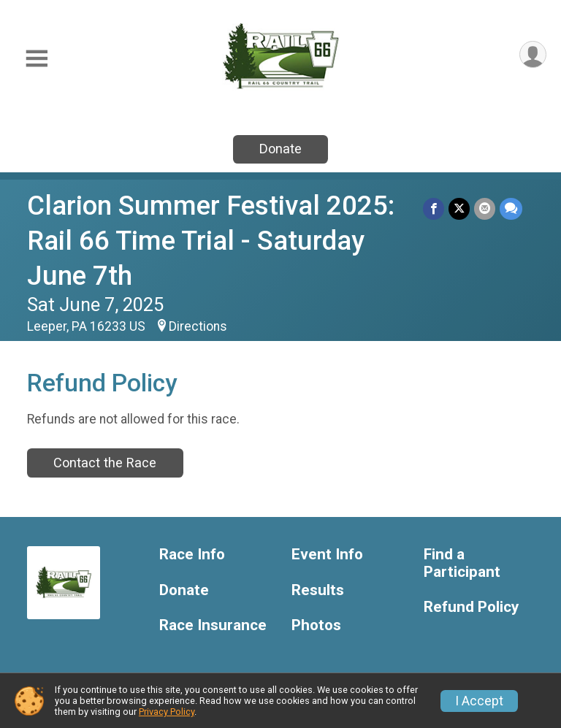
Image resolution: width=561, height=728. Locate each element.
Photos (316, 625)
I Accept (479, 701)
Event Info (327, 555)
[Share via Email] (485, 208)
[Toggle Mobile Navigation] (37, 59)
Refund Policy (471, 607)
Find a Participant (462, 563)
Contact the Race (105, 463)
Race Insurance (213, 625)
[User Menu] (533, 54)
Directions (198, 326)
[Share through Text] (511, 208)
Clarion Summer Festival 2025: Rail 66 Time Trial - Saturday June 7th (211, 241)
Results (318, 590)
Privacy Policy (167, 712)
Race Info (192, 555)
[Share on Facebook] (434, 208)
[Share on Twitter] (459, 208)
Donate (280, 149)
